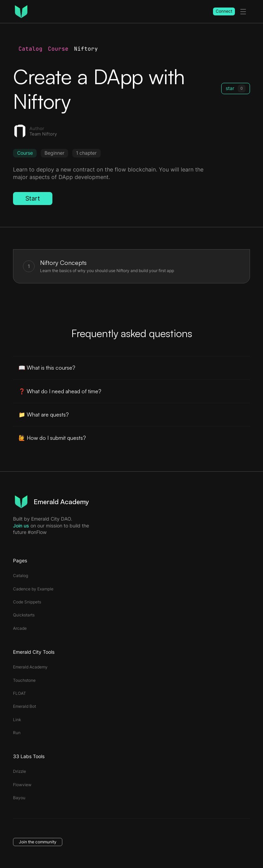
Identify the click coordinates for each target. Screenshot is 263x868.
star (235, 88)
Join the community (38, 842)
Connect (224, 11)
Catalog (30, 49)
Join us (21, 526)
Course (58, 49)
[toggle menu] (243, 12)
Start (33, 198)
